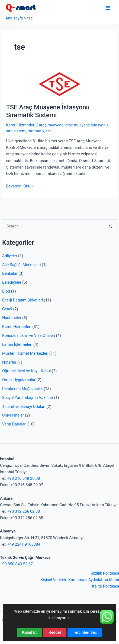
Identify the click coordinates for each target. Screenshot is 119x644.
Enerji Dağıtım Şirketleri (22, 300)
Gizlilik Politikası (105, 573)
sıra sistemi (16, 131)
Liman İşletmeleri (17, 344)
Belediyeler (12, 282)
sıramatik (36, 131)
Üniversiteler (13, 415)
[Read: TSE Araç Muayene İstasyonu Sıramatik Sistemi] (59, 84)
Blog (6, 291)
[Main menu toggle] (108, 8)
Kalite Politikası (105, 586)
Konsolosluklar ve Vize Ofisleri (29, 336)
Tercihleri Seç (85, 632)
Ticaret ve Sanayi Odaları (24, 407)
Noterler (9, 362)
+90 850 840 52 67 (16, 564)
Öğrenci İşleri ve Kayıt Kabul (26, 371)
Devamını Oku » (20, 186)
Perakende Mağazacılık (22, 389)
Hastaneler (12, 318)
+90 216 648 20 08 (23, 478)
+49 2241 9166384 (24, 544)
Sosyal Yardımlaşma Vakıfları (28, 398)
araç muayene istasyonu (87, 125)
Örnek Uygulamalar (19, 380)
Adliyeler (10, 256)
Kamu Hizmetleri (17, 327)
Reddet (55, 632)
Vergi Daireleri (14, 424)
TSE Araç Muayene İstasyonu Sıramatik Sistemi (48, 111)
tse (49, 131)
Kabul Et (30, 632)
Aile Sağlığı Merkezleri (22, 265)
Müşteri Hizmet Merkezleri (25, 353)
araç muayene (51, 125)
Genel (7, 309)
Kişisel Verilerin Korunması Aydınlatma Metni (80, 580)
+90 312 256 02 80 (23, 511)
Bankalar (10, 273)
